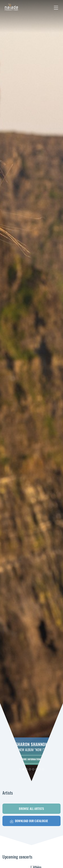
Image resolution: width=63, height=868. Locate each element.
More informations (32, 759)
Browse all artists (31, 809)
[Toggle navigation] (56, 8)
